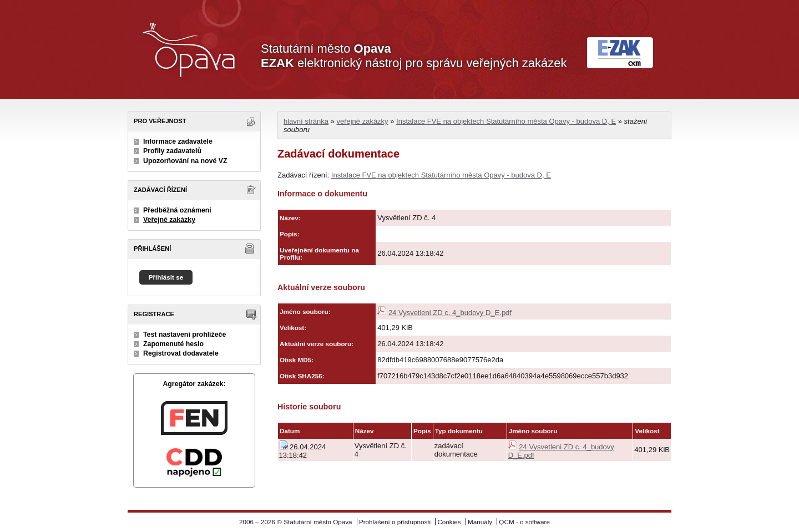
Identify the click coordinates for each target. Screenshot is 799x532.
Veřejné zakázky (169, 220)
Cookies (449, 522)
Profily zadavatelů (172, 151)
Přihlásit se (166, 277)
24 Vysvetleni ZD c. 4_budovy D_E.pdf (450, 313)
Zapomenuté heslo (173, 344)
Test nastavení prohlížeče (184, 335)
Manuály (480, 522)
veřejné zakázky (362, 121)
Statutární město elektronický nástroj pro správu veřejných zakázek (414, 56)
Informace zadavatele (178, 141)
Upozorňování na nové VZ (185, 161)
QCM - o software (524, 522)
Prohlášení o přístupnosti (395, 522)
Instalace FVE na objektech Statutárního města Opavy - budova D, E (506, 121)
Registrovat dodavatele (181, 353)
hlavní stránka (306, 121)
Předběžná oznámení (177, 210)
